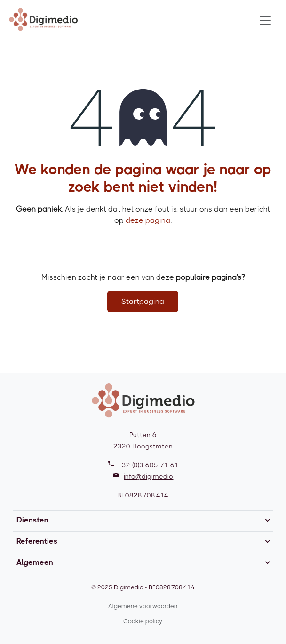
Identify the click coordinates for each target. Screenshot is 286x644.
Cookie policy (143, 621)
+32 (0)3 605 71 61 (149, 465)
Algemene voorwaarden (143, 606)
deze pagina (148, 220)
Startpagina (143, 301)
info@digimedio (148, 476)
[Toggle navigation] (265, 21)
